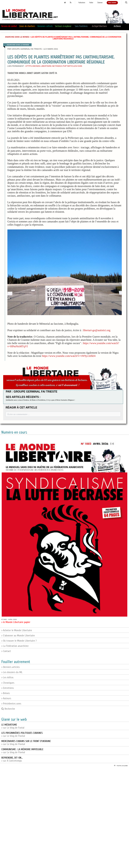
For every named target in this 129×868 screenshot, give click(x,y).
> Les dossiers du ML (12, 672)
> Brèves (6, 693)
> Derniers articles (10, 667)
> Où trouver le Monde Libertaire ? (19, 641)
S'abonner (100, 3)
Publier (91, 3)
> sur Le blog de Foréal (13, 726)
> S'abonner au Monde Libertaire (18, 636)
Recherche (8, 709)
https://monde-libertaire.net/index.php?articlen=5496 (54, 66)
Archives (117, 26)
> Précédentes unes (11, 704)
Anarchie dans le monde (17, 37)
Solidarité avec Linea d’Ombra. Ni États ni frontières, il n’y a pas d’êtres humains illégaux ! (40, 400)
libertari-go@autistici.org (97, 330)
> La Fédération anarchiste (15, 646)
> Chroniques (8, 683)
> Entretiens (8, 688)
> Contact (6, 651)
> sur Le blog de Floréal (22, 734)
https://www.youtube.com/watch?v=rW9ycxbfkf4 (69, 356)
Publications (82, 3)
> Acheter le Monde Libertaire (17, 630)
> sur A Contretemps (12, 759)
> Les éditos (7, 677)
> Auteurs (6, 698)
